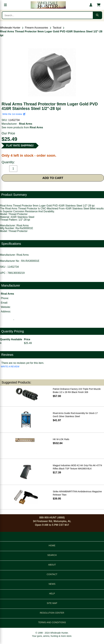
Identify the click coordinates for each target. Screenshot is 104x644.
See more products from (22, 127)
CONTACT (52, 574)
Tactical (57, 28)
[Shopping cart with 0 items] (99, 5)
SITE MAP (52, 603)
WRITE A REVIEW (10, 367)
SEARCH (52, 555)
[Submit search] (97, 15)
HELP (52, 594)
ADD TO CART (53, 178)
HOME (52, 545)
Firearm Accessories (37, 28)
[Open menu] (5, 5)
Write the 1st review (14, 114)
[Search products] (48, 15)
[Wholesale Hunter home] (48, 5)
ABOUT (52, 565)
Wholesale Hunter (10, 28)
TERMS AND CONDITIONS (52, 622)
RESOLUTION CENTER (52, 613)
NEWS (52, 584)
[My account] (91, 5)
